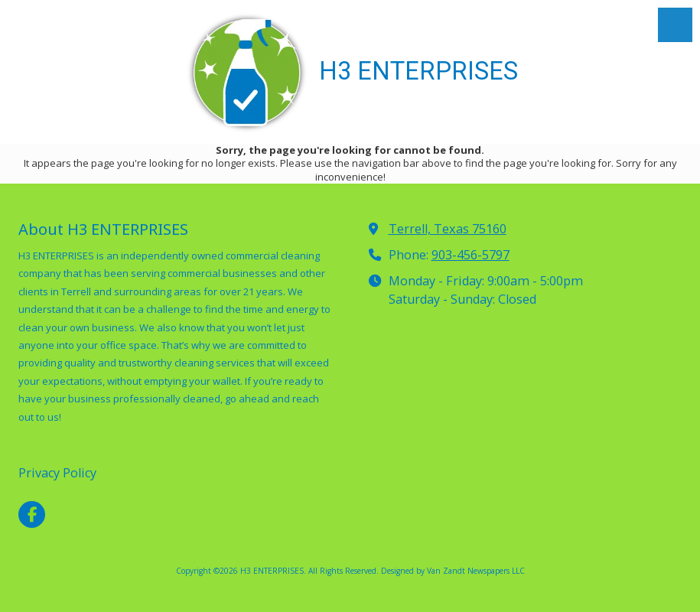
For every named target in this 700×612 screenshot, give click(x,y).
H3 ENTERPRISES (418, 71)
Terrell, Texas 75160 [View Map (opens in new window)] (448, 229)
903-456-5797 (470, 255)
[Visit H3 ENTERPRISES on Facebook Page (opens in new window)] (32, 514)
